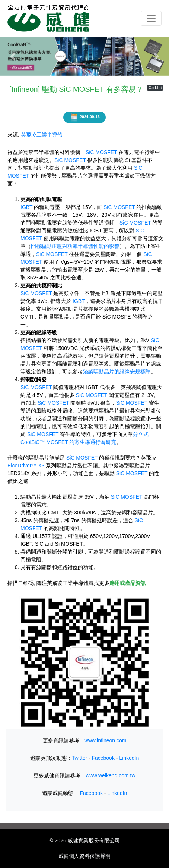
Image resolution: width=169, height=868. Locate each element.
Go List (155, 88)
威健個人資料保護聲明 (84, 856)
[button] (13, 56)
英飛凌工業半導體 (42, 135)
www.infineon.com (106, 740)
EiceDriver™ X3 (26, 466)
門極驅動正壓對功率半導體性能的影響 (75, 246)
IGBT (26, 207)
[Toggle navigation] (151, 18)
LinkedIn (129, 758)
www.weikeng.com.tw (110, 775)
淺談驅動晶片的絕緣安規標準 (117, 372)
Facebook (103, 758)
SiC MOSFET (101, 152)
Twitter (79, 758)
